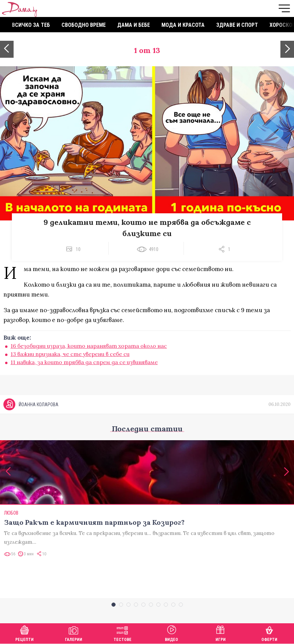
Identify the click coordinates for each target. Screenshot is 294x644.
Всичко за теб (31, 25)
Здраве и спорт (237, 25)
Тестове (123, 633)
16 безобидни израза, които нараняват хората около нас (89, 346)
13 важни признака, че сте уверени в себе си (70, 354)
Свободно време (84, 25)
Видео (171, 633)
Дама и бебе (134, 25)
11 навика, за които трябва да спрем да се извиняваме (84, 362)
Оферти (269, 633)
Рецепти (24, 633)
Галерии (74, 633)
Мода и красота (183, 25)
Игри (221, 633)
